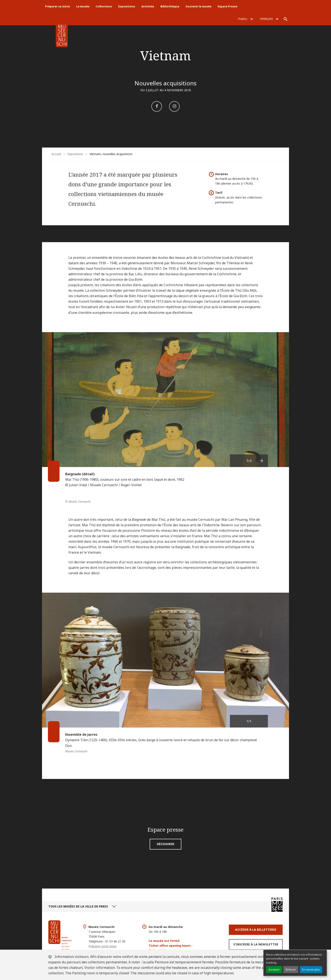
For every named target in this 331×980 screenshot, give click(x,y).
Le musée (83, 6)
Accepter (274, 969)
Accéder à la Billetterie (256, 930)
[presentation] (262, 461)
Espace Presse (227, 6)
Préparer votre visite (102, 946)
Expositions (127, 6)
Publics (246, 19)
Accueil (56, 154)
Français (269, 19)
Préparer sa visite (58, 6)
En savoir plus (311, 969)
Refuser (291, 969)
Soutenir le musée (198, 6)
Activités (148, 6)
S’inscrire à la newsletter (256, 944)
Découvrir (165, 844)
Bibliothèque (170, 6)
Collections (104, 6)
